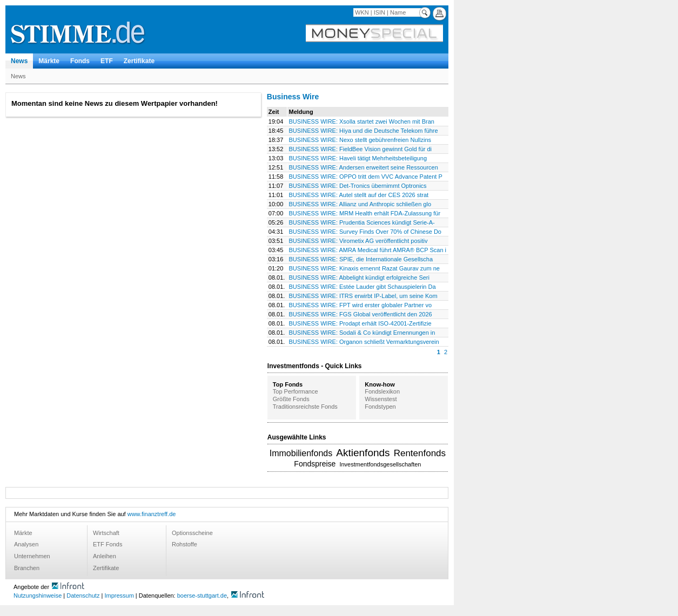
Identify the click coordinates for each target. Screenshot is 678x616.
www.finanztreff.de (152, 514)
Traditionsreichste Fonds (305, 407)
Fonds (80, 61)
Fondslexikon (382, 391)
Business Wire (293, 97)
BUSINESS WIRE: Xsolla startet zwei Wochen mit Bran (362, 121)
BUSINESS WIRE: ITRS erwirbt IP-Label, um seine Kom (363, 296)
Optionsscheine (192, 533)
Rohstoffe (184, 544)
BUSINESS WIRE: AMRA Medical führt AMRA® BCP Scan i (368, 250)
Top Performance (296, 391)
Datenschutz (83, 595)
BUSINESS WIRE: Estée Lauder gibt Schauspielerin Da (363, 287)
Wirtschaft (106, 533)
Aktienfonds (363, 453)
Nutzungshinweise (38, 595)
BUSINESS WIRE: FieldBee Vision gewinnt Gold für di (361, 149)
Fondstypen (380, 407)
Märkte (49, 61)
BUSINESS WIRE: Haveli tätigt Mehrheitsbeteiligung (358, 158)
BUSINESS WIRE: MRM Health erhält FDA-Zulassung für (365, 213)
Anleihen (105, 556)
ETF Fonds (108, 544)
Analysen (26, 544)
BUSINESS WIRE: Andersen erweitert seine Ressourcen (364, 167)
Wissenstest (381, 399)
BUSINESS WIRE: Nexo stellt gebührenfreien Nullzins (360, 140)
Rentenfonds (420, 453)
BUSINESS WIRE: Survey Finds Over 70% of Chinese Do (365, 232)
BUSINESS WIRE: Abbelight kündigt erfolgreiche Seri (359, 277)
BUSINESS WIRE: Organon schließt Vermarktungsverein (364, 342)
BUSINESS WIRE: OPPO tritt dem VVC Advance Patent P (366, 177)
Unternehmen (32, 556)
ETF (107, 61)
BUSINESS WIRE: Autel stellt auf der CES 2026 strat (359, 195)
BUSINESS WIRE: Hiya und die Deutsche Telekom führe (364, 131)
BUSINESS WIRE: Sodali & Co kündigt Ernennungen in (362, 333)
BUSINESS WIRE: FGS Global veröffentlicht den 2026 (361, 314)
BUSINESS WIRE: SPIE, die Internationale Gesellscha (361, 259)
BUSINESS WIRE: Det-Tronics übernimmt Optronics (358, 186)
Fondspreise (315, 464)
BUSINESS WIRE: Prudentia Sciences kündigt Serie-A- (362, 222)
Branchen (27, 568)
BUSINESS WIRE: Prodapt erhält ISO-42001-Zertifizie (360, 323)
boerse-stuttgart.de (202, 595)
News (19, 61)
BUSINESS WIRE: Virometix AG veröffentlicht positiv (358, 241)
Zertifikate (139, 61)
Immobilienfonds (301, 453)
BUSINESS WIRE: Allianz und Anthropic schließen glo (360, 204)
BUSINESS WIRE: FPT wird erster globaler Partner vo (361, 305)
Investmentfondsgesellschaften (380, 464)
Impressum (119, 595)
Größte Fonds (291, 399)
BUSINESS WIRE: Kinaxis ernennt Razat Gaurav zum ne (364, 268)
